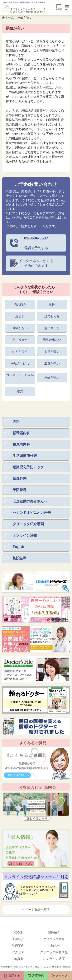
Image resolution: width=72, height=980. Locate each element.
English (18, 547)
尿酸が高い (52, 377)
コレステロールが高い (20, 377)
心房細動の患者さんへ (30, 501)
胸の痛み (20, 305)
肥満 (20, 391)
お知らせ (54, 946)
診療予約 (36, 976)
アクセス (18, 952)
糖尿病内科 (21, 444)
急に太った (52, 328)
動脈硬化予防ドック (28, 467)
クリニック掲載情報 (54, 952)
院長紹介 (54, 932)
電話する (12, 976)
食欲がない (20, 328)
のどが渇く (20, 352)
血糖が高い (52, 363)
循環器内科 (21, 433)
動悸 (52, 305)
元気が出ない (52, 340)
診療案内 (18, 946)
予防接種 (20, 490)
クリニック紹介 (54, 939)
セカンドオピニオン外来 (32, 513)
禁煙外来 (20, 479)
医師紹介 (18, 939)
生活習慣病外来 (25, 456)
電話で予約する (36, 243)
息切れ (20, 316)
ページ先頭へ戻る (36, 909)
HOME (18, 932)
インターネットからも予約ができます (36, 263)
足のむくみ (52, 316)
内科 (16, 422)
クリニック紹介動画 (28, 524)
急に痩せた (20, 340)
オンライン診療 (25, 535)
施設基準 (20, 558)
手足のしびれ (20, 363)
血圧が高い (52, 352)
